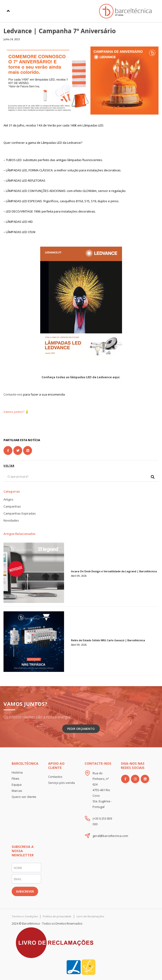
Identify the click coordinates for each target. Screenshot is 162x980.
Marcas (17, 791)
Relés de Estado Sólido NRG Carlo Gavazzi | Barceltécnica (108, 640)
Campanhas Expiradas (20, 513)
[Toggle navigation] (8, 11)
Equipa (17, 785)
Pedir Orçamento (81, 729)
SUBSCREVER (25, 892)
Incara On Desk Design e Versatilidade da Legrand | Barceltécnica (114, 571)
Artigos (8, 499)
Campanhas (12, 506)
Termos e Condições (25, 916)
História (17, 772)
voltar (9, 466)
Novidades (11, 520)
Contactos (55, 777)
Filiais (16, 778)
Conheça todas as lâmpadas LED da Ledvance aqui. (81, 377)
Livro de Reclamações (90, 916)
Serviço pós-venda (61, 783)
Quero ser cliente (24, 797)
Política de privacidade (57, 916)
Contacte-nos (13, 394)
